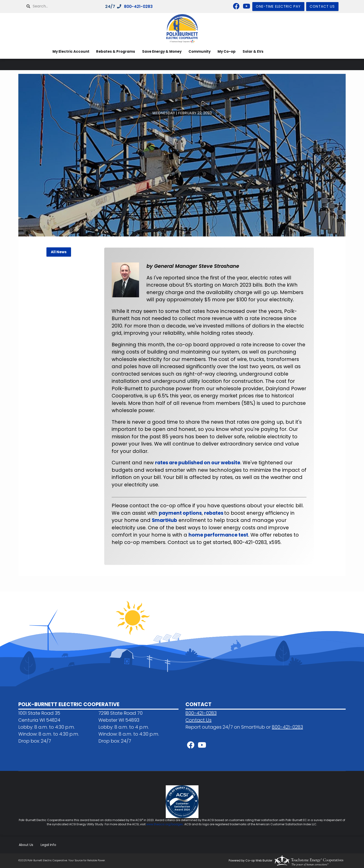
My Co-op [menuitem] (226, 51)
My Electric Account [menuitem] (68, 51)
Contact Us (198, 720)
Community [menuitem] (198, 51)
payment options (180, 513)
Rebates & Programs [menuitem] (114, 51)
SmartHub (165, 520)
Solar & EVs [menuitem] (253, 51)
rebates (215, 513)
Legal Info (48, 845)
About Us (26, 845)
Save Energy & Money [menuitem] (160, 51)
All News (58, 252)
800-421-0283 (139, 7)
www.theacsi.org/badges (165, 824)
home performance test (219, 535)
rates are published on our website (198, 463)
